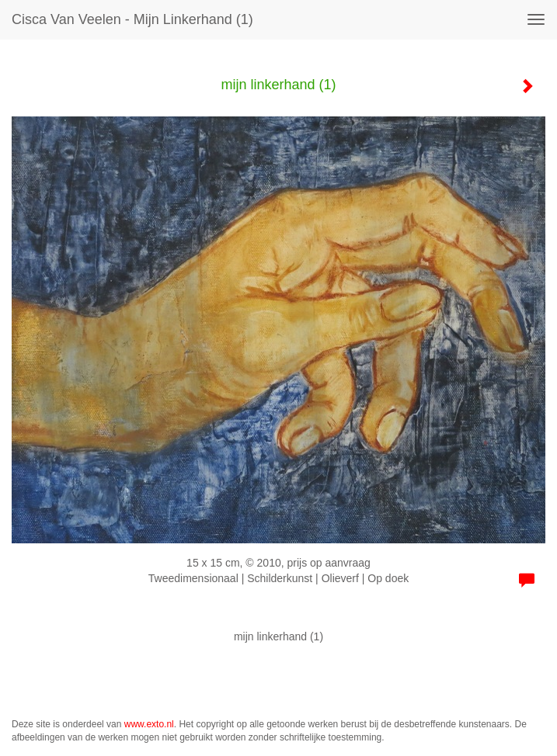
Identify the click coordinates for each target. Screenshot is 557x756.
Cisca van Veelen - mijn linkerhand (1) (132, 19)
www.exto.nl (149, 724)
